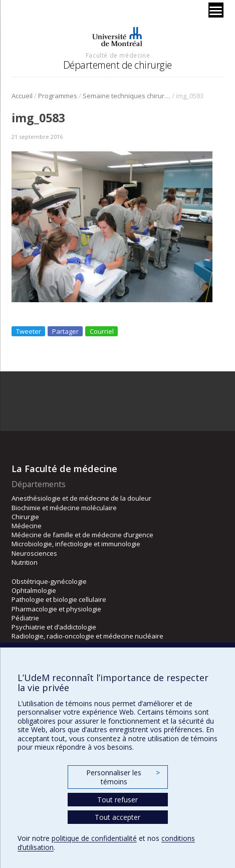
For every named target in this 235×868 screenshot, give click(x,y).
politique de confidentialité (94, 838)
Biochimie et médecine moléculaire (64, 508)
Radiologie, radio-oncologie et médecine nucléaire (87, 636)
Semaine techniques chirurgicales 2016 (127, 96)
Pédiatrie (25, 618)
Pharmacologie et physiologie (56, 609)
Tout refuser (117, 800)
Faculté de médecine (118, 55)
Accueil (22, 96)
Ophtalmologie (34, 590)
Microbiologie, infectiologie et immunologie (76, 544)
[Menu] (216, 10)
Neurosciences (34, 553)
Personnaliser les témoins (123, 777)
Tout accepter (117, 817)
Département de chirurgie (117, 65)
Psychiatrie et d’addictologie (54, 627)
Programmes (58, 96)
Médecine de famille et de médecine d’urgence (82, 535)
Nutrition (25, 562)
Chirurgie (25, 517)
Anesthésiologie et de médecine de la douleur (81, 498)
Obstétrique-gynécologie (49, 581)
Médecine (27, 526)
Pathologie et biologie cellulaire (59, 599)
